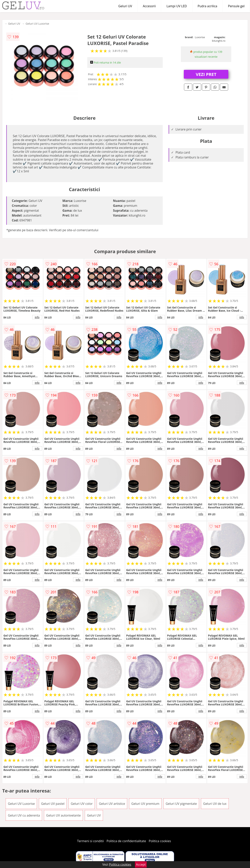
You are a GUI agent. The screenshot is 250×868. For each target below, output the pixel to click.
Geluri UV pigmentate (181, 804)
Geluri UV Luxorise (37, 24)
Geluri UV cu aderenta (24, 815)
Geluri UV (125, 6)
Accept (141, 864)
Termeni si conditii (91, 841)
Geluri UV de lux (215, 804)
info (37, 317)
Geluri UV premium (145, 804)
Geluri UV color (82, 804)
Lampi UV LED (177, 6)
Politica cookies (160, 841)
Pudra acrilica (208, 6)
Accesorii (149, 6)
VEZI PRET (206, 74)
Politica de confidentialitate (126, 841)
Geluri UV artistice (112, 804)
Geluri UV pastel (53, 804)
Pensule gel (236, 6)
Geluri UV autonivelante (63, 815)
